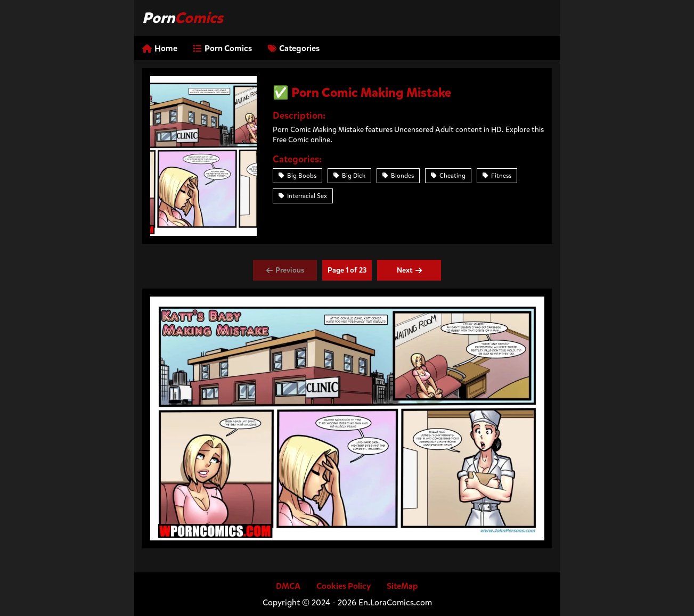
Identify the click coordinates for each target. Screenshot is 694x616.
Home (160, 48)
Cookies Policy (344, 586)
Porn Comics (223, 48)
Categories (294, 48)
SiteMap (402, 586)
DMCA (288, 586)
